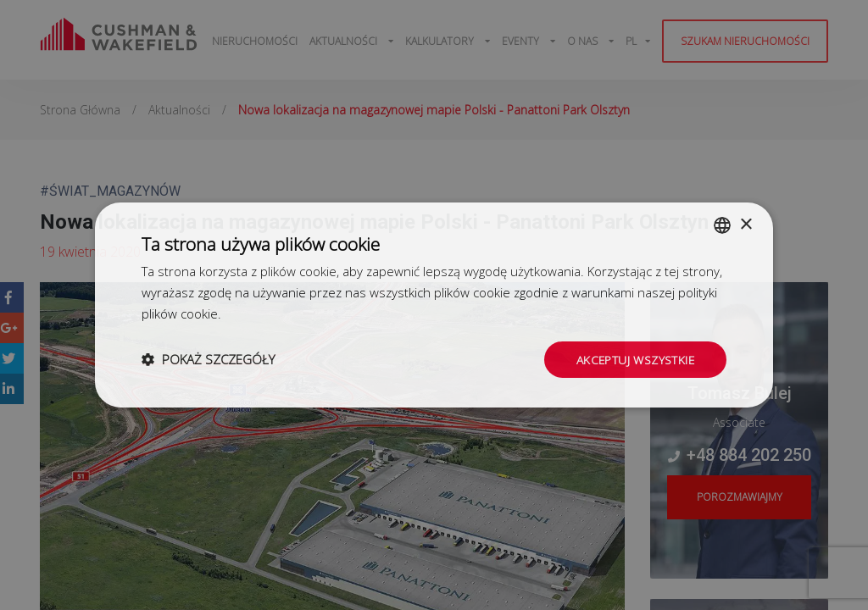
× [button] (746, 224)
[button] (208, 359)
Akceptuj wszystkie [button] (634, 359)
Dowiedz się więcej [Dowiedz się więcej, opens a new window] (278, 313)
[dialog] (434, 305)
